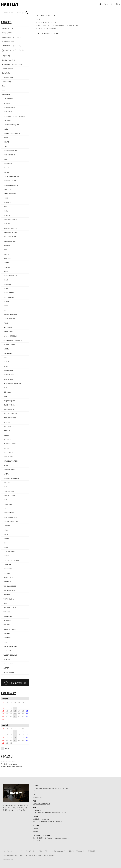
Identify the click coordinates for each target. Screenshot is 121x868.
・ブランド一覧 (42, 851)
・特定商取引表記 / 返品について (13, 856)
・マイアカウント (8, 851)
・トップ (19, 851)
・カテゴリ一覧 (29, 851)
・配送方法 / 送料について (76, 851)
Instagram (36, 828)
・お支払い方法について (57, 851)
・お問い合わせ (49, 856)
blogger (35, 831)
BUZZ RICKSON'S (49, 29)
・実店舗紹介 (91, 851)
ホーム (38, 19)
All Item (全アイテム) (49, 22)
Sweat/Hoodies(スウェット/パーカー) (66, 26)
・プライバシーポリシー (33, 856)
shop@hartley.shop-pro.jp (41, 804)
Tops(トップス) (47, 26)
